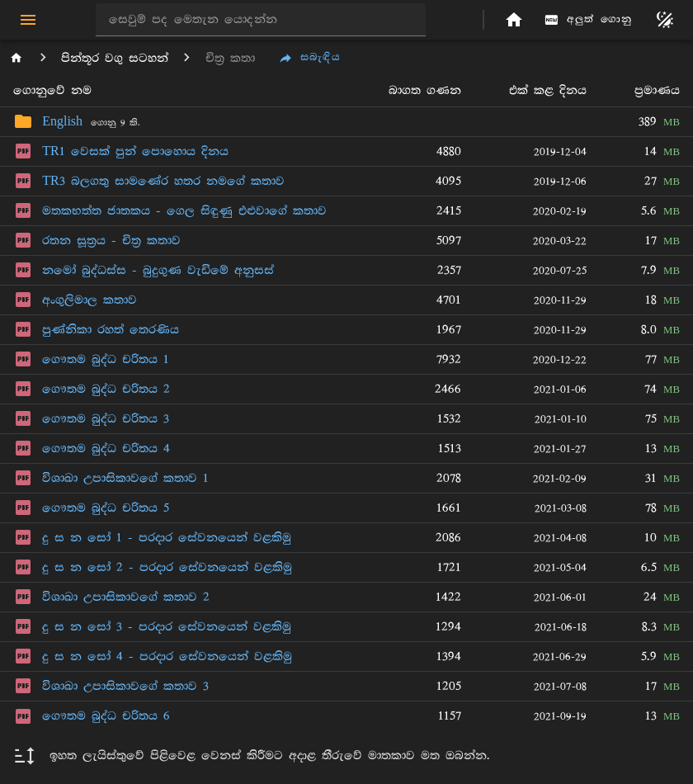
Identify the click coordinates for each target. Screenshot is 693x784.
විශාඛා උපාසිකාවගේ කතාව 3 (125, 686)
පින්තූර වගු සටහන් (115, 58)
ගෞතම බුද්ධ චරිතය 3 (106, 419)
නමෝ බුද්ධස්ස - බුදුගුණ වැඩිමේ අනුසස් (158, 270)
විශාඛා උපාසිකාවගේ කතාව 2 (126, 597)
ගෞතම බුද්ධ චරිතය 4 (106, 449)
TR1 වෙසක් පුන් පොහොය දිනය (135, 151)
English (62, 122)
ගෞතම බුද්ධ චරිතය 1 (106, 359)
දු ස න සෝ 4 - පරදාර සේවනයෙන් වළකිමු (167, 656)
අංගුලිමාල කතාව (90, 300)
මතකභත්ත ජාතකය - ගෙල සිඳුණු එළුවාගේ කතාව (184, 211)
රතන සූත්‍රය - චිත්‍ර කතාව (111, 241)
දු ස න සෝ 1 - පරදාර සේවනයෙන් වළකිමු (167, 538)
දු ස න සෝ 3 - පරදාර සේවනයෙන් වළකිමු (167, 627)
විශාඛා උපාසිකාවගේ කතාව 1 (125, 478)
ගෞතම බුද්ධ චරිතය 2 (106, 389)
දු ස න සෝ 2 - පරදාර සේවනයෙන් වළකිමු (167, 567)
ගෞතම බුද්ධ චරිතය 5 (106, 508)
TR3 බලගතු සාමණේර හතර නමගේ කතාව (163, 181)
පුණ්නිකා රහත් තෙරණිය (111, 330)
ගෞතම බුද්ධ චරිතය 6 (106, 716)
